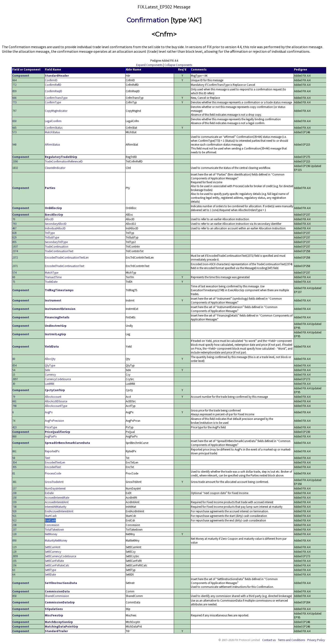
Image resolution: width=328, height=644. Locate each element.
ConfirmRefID (53, 85)
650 (14, 121)
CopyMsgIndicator (56, 111)
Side (47, 370)
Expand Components (149, 65)
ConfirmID (51, 80)
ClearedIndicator (55, 168)
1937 (15, 247)
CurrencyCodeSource (58, 379)
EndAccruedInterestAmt (59, 511)
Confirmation (148, 20)
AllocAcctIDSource (56, 401)
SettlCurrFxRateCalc (57, 565)
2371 (15, 266)
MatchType (52, 273)
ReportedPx (52, 451)
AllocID (49, 219)
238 (14, 525)
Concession (52, 525)
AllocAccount (53, 397)
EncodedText (53, 467)
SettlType (50, 570)
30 (14, 384)
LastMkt (50, 384)
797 (14, 111)
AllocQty (50, 359)
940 (14, 145)
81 (14, 473)
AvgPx (49, 412)
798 (14, 406)
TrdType (50, 233)
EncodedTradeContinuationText (65, 266)
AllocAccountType (56, 406)
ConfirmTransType (56, 98)
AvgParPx (51, 436)
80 (14, 359)
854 (14, 365)
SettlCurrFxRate (54, 561)
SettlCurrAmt (53, 547)
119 (14, 547)
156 (14, 565)
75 (14, 282)
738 (14, 507)
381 (14, 482)
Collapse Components (178, 65)
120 (14, 552)
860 (14, 436)
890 (14, 541)
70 (14, 219)
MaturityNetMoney (56, 541)
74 (14, 421)
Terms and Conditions (291, 640)
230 (14, 493)
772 (14, 85)
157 (14, 488)
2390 (15, 161)
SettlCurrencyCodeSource (60, 556)
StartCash (51, 516)
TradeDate (51, 282)
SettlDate (50, 575)
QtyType (50, 365)
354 (14, 462)
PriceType (51, 427)
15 (14, 375)
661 (14, 401)
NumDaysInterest (55, 488)
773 (14, 102)
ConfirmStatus (54, 128)
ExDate (49, 493)
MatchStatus (52, 132)
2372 (15, 258)
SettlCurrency (53, 552)
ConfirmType (53, 102)
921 (14, 516)
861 (14, 451)
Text (47, 458)
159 (14, 502)
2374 (15, 251)
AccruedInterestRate (57, 498)
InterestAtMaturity (56, 507)
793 (14, 224)
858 (14, 596)
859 (14, 91)
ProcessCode (53, 473)
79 (14, 397)
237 (14, 530)
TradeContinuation (57, 247)
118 (14, 534)
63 (14, 570)
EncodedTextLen (55, 462)
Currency (50, 375)
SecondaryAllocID (56, 224)
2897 (15, 379)
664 (14, 80)
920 (14, 511)
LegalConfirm (53, 121)
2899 (15, 556)
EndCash (50, 520)
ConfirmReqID (54, 91)
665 (14, 128)
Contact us (269, 640)
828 (14, 233)
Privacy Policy (316, 640)
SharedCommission (57, 596)
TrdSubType (52, 237)
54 (14, 370)
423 (14, 427)
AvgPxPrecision (54, 421)
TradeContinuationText (59, 251)
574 (14, 273)
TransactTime (53, 277)
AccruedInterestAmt (57, 502)
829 (14, 237)
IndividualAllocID (55, 228)
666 (14, 98)
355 (14, 467)
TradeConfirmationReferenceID (64, 161)
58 (14, 458)
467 (14, 228)
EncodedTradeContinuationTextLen (67, 258)
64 (14, 575)
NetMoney (51, 534)
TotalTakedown (54, 530)
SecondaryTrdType (56, 242)
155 (14, 561)
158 (14, 498)
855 (14, 242)
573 (14, 132)
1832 (15, 168)
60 (14, 277)
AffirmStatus (52, 145)
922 (14, 520)
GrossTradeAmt (54, 482)
